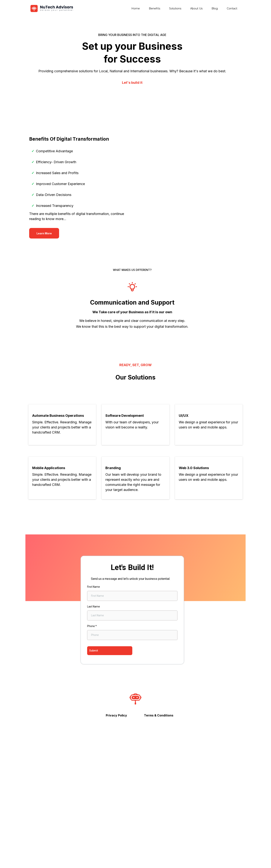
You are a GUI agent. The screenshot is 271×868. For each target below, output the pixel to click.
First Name (94, 703)
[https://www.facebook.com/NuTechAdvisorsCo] (91, 852)
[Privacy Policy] (116, 831)
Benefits (155, 8)
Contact (232, 8)
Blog (215, 8)
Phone (92, 742)
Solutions (175, 8)
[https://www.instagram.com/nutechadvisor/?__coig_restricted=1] (135, 852)
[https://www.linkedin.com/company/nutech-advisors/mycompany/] (180, 852)
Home (136, 8)
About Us (196, 8)
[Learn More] (44, 286)
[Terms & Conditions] (159, 831)
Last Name (94, 722)
